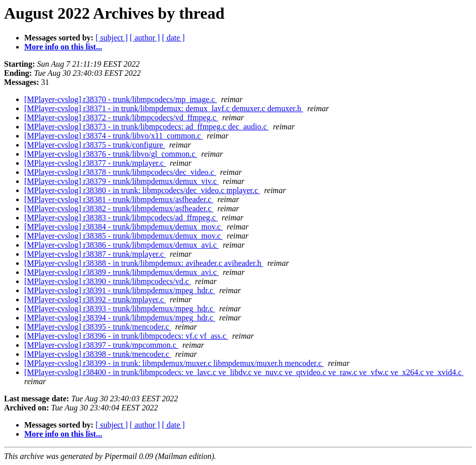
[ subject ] (112, 38)
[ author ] (145, 38)
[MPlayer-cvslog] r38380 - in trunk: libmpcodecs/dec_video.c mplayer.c (142, 190)
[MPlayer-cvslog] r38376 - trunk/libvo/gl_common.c (111, 154)
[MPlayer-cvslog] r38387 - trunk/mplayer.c (95, 254)
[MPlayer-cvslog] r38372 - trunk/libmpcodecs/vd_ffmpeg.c (121, 118)
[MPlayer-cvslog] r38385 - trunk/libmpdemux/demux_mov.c (124, 236)
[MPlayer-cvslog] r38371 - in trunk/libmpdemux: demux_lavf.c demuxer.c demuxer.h (164, 108)
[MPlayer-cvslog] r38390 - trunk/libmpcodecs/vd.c (108, 281)
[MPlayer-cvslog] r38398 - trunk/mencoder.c (98, 354)
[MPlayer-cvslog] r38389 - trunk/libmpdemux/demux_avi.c (122, 272)
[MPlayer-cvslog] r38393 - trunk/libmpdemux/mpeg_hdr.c (120, 309)
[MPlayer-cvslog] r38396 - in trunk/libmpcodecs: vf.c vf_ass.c (126, 336)
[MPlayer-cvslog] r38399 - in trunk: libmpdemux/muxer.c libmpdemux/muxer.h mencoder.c (174, 363)
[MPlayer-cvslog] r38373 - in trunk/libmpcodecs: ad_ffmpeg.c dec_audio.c (147, 127)
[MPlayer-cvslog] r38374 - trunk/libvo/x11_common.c (113, 136)
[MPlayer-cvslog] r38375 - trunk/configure (95, 145)
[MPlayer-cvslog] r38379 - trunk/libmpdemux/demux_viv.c (122, 181)
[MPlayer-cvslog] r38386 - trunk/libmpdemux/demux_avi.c (122, 245)
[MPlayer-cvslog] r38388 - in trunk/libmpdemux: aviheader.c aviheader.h (144, 263)
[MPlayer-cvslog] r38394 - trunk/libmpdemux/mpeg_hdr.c (120, 318)
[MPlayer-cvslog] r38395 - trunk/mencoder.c (98, 327)
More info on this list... (63, 47)
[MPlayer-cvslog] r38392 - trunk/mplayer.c (95, 299)
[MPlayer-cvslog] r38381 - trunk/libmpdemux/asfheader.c (119, 199)
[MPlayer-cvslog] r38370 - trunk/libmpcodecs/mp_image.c (121, 99)
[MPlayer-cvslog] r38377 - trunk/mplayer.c (95, 163)
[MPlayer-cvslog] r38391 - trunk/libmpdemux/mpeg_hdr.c (120, 290)
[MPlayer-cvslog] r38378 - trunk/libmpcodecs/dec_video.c (120, 172)
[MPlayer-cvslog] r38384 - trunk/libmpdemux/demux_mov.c (124, 227)
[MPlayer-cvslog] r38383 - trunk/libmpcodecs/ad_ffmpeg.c (121, 218)
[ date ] (173, 38)
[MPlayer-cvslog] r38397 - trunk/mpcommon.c (101, 345)
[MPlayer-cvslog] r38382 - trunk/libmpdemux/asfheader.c (119, 208)
